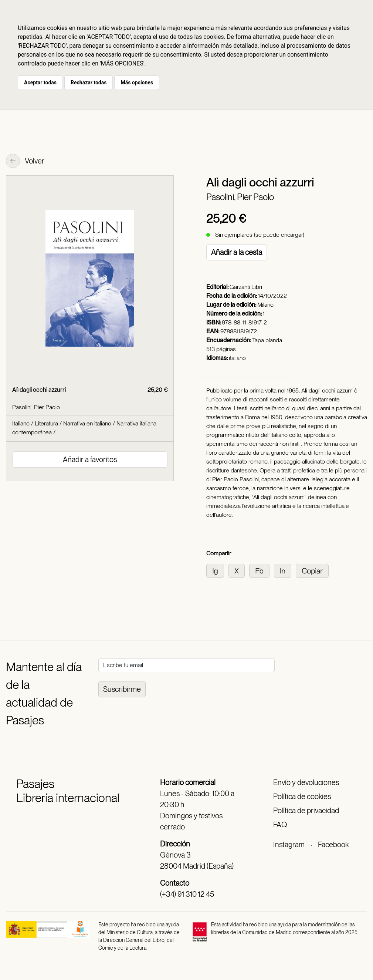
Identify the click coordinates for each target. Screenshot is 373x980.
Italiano (21, 423)
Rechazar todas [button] (89, 82)
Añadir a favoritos (90, 459)
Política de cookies (302, 797)
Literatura (46, 423)
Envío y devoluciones (306, 782)
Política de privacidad (306, 811)
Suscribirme (122, 689)
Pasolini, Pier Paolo (240, 197)
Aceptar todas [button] (40, 82)
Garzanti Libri (246, 287)
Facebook (333, 845)
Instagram (289, 845)
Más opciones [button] (137, 82)
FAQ (280, 825)
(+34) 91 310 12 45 (187, 894)
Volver (25, 162)
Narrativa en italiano (87, 423)
